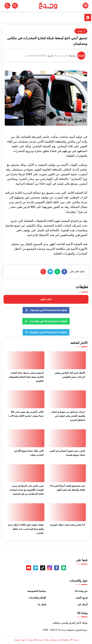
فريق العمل (82, 598)
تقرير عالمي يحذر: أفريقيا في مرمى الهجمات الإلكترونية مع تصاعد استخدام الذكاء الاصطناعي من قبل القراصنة (27, 490)
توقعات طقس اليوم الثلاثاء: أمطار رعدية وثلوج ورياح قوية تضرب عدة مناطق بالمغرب (26, 529)
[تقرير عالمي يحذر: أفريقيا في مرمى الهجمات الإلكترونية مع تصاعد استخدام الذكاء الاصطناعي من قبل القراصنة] (25, 473)
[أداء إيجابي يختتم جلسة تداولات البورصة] (67, 512)
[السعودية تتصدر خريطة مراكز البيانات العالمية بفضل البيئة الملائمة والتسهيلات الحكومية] (25, 360)
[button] (7, 6)
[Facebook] (64, 272)
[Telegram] (50, 272)
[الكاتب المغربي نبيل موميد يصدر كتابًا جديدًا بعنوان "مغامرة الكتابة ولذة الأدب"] (25, 399)
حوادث (80, 31)
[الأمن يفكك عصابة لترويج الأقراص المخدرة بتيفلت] (25, 438)
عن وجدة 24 (81, 591)
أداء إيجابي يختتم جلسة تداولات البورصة (67, 525)
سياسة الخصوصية (37, 591)
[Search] (15, 6)
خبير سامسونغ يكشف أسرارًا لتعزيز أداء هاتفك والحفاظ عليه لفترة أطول (67, 488)
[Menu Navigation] (77, 6)
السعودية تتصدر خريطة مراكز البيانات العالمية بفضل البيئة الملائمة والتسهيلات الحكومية (26, 377)
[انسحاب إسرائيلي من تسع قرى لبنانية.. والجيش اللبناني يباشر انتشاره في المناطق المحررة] (67, 399)
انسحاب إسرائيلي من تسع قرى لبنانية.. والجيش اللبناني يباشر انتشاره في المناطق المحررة (68, 416)
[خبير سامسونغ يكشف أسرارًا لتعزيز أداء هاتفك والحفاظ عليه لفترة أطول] (67, 473)
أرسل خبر (82, 604)
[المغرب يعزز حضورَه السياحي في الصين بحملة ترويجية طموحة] (67, 438)
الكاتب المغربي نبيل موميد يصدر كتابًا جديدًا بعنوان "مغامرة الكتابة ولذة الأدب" (26, 414)
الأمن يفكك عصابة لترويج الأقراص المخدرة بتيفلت (29, 453)
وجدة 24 (62, 630)
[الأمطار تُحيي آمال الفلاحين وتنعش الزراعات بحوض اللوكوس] (67, 360)
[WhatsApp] (57, 272)
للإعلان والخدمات (37, 598)
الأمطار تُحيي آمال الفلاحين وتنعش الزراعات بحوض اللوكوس (70, 375)
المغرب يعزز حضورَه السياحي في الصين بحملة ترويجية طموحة (67, 453)
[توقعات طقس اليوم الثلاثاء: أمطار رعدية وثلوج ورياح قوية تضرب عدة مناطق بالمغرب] (25, 512)
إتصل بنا (42, 604)
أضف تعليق (46, 299)
